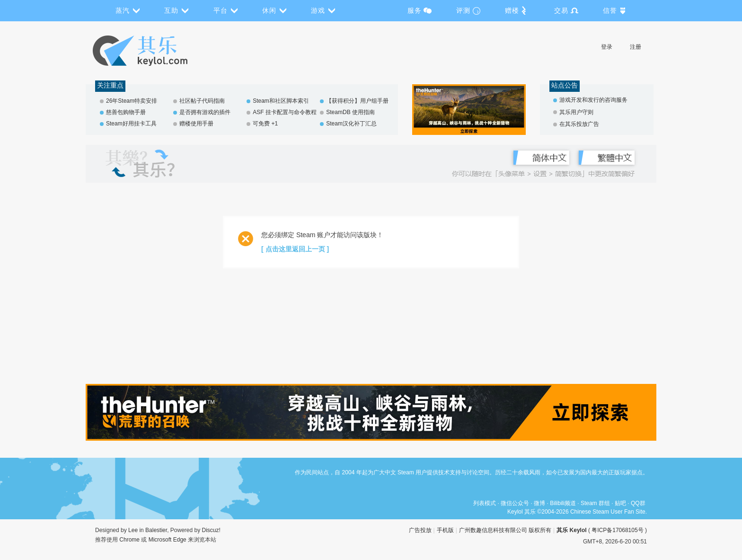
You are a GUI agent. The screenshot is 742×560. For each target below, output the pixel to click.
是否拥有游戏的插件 (205, 112)
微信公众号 (515, 503)
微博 (539, 503)
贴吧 (620, 503)
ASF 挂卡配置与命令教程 (285, 112)
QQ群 (638, 503)
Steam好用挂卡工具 (131, 124)
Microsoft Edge (168, 540)
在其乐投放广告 (579, 124)
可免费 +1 (265, 124)
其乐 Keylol (571, 530)
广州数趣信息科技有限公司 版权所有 (505, 530)
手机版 (445, 530)
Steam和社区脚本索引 (281, 101)
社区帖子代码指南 (202, 101)
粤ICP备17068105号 (617, 530)
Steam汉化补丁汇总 (351, 124)
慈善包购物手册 (126, 112)
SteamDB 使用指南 (350, 112)
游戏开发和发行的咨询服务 (593, 100)
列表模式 (485, 503)
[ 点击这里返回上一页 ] (295, 249)
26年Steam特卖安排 (132, 101)
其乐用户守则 (576, 112)
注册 (636, 47)
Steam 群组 (595, 503)
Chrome (129, 540)
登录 (607, 47)
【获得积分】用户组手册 (357, 101)
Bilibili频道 (563, 503)
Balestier (156, 530)
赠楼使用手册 (196, 124)
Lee (133, 530)
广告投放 (420, 530)
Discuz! (211, 530)
